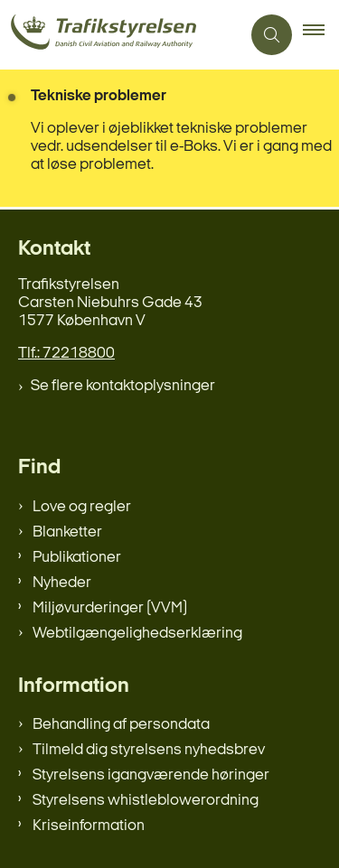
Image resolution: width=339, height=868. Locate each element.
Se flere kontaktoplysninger (123, 386)
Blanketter (67, 532)
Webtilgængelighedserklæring (137, 634)
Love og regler (82, 507)
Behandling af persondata (121, 725)
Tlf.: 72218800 (66, 354)
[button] (321, 35)
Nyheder (62, 583)
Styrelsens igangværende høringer (151, 775)
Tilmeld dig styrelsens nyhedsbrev (149, 750)
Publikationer (77, 558)
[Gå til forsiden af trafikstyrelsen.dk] (120, 35)
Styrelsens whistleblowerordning (146, 801)
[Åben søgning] (272, 35)
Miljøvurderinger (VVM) (110, 608)
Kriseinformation (89, 826)
